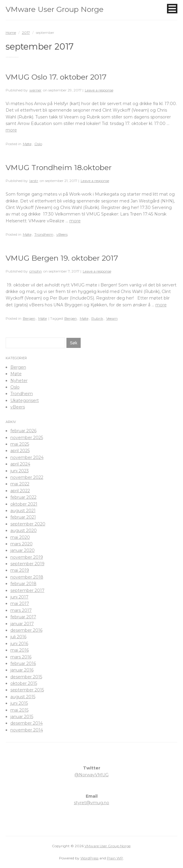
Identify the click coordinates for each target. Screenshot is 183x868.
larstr (34, 181)
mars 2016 (21, 657)
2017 (26, 33)
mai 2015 (19, 710)
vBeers (62, 234)
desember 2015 (26, 677)
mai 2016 (20, 650)
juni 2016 (19, 644)
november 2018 (27, 577)
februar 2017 (23, 617)
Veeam (112, 318)
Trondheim (44, 234)
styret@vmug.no (91, 803)
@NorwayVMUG (91, 775)
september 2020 (28, 524)
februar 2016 (23, 663)
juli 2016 (18, 637)
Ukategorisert (25, 400)
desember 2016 (26, 630)
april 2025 (20, 451)
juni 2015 (19, 703)
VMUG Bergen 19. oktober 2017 (62, 258)
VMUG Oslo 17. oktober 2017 (56, 77)
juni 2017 (19, 597)
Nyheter (19, 381)
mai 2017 (20, 604)
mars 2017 (21, 610)
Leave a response (99, 90)
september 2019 (27, 564)
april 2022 (20, 491)
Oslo (38, 144)
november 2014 (27, 730)
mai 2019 (20, 570)
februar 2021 (23, 517)
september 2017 (27, 590)
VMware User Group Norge (55, 9)
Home (11, 33)
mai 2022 (20, 484)
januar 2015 (22, 717)
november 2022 (27, 477)
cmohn (36, 271)
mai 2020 (20, 537)
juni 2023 (20, 471)
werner (35, 90)
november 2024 (27, 457)
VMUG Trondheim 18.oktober (59, 167)
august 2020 (24, 530)
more (11, 130)
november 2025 (27, 438)
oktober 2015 (24, 683)
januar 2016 (22, 670)
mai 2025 (20, 444)
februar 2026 (23, 431)
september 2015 (27, 690)
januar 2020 (23, 550)
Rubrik (97, 318)
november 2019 (27, 557)
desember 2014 (27, 723)
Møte (27, 144)
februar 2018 (23, 584)
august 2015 (23, 697)
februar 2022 (23, 497)
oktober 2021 (24, 504)
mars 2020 (22, 544)
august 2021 (23, 511)
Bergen (29, 318)
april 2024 (20, 464)
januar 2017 (22, 624)
